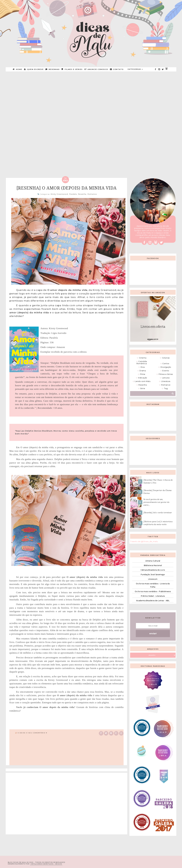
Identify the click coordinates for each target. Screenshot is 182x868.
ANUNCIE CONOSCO (96, 69)
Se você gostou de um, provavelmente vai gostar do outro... (156, 502)
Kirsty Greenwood (59, 194)
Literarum (153, 579)
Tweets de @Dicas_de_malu (144, 541)
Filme (143, 374)
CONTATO (117, 69)
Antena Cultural (153, 561)
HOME (17, 69)
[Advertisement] (91, 94)
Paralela (73, 194)
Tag (166, 388)
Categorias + (135, 69)
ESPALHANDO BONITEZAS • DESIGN (46, 864)
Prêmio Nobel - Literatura (153, 596)
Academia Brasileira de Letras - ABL (153, 601)
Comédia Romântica (142, 362)
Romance (92, 194)
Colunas (166, 358)
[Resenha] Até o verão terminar (158, 513)
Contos (166, 364)
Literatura (166, 381)
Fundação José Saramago (153, 575)
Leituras (166, 378)
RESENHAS (53, 69)
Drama (143, 371)
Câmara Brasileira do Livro (153, 570)
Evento (166, 371)
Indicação (143, 378)
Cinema (143, 358)
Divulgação (166, 367)
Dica (143, 367)
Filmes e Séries (72, 69)
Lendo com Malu (143, 381)
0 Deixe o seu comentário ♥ (32, 733)
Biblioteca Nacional (153, 565)
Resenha (82, 194)
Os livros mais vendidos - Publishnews (153, 591)
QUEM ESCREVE (34, 69)
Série (143, 388)
